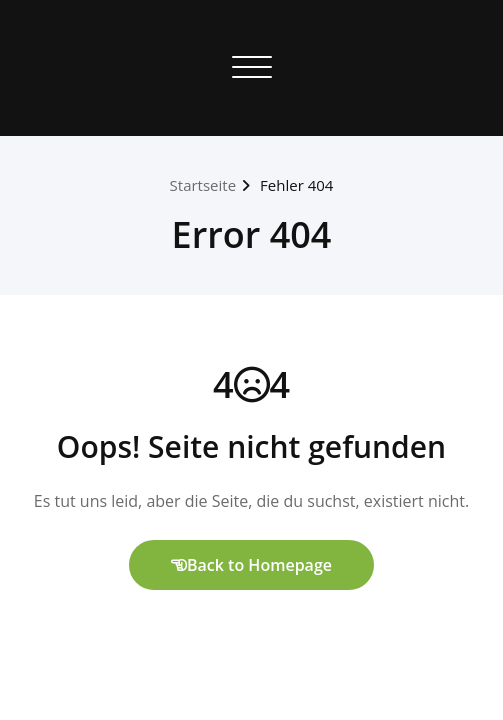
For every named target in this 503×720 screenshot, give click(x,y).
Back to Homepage (251, 565)
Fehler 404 (296, 185)
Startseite (203, 185)
